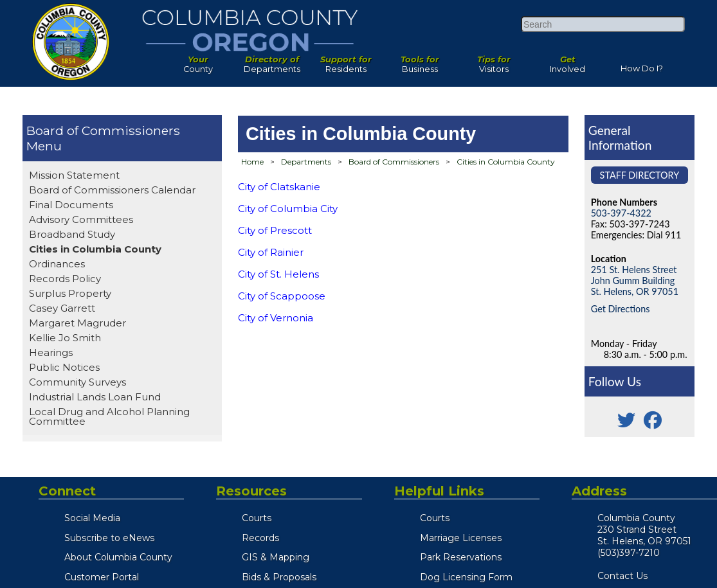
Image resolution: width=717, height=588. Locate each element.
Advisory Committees (81, 219)
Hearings (51, 352)
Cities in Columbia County (95, 249)
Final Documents (71, 205)
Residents (346, 61)
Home (252, 162)
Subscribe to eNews (109, 538)
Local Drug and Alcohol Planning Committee (109, 416)
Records (260, 538)
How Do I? (642, 66)
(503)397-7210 (629, 553)
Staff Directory (640, 175)
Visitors (494, 61)
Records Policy (65, 279)
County (198, 61)
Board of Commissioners (103, 130)
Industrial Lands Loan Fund (95, 397)
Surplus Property (70, 293)
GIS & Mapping (276, 557)
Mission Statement (74, 175)
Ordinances (57, 264)
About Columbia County (118, 557)
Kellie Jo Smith (65, 338)
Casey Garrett (62, 308)
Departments (272, 61)
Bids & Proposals (279, 577)
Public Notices (64, 367)
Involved (567, 61)
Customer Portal (102, 577)
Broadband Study (72, 234)
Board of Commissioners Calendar (112, 190)
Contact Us (622, 576)
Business (420, 61)
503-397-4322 (621, 213)
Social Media (92, 518)
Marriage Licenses (461, 538)
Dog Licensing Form (466, 577)
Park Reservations (461, 557)
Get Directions (621, 309)
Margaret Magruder (77, 323)
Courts (257, 518)
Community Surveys (77, 382)
